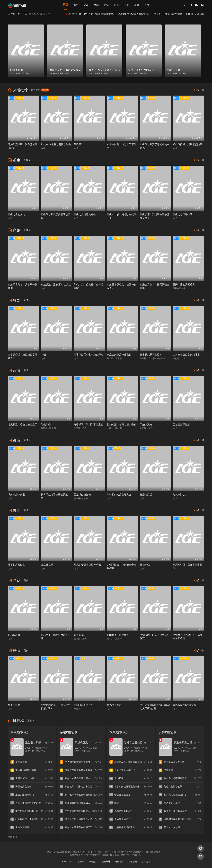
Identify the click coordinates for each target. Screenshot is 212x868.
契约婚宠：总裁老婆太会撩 (122, 424)
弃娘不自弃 (14, 705)
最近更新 (40, 90)
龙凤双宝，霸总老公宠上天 (23, 424)
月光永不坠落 (114, 705)
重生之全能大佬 (16, 214)
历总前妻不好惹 (181, 424)
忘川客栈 (79, 635)
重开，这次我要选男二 (185, 284)
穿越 (86, 5)
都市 (116, 5)
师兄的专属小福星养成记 (87, 565)
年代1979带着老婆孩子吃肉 (56, 144)
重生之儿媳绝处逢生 (85, 214)
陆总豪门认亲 (180, 495)
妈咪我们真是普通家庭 (119, 495)
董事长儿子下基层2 (150, 355)
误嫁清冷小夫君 (16, 495)
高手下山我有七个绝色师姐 (88, 355)
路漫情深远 (146, 495)
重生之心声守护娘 (183, 214)
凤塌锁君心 (14, 635)
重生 (76, 5)
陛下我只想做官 (16, 565)
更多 (27, 160)
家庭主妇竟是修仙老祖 (119, 355)
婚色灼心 (46, 424)
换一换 (199, 90)
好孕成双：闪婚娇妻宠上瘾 (88, 424)
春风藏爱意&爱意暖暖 (185, 705)
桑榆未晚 (145, 565)
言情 (106, 5)
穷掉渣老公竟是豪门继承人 (187, 355)
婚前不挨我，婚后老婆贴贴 (187, 144)
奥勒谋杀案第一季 (84, 705)
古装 (127, 5)
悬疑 (137, 5)
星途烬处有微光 (82, 495)
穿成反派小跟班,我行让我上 (56, 284)
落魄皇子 (79, 144)
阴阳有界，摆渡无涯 (118, 635)
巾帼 (43, 355)
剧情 (147, 5)
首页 (65, 5)
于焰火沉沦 (146, 424)
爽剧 (96, 5)
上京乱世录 (47, 565)
